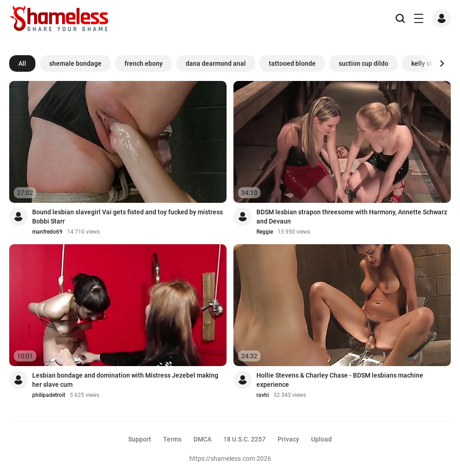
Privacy (288, 439)
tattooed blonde (292, 63)
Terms (172, 439)
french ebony (144, 63)
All (22, 63)
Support (140, 439)
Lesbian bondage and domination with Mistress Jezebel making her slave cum (125, 380)
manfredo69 (47, 232)
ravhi (263, 395)
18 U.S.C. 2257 (244, 439)
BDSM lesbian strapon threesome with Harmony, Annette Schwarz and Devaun (352, 217)
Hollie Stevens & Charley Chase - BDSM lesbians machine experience (340, 380)
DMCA (202, 439)
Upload (321, 439)
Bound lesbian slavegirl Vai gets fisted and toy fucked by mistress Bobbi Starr (128, 217)
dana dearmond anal (216, 63)
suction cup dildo (363, 63)
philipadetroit (49, 395)
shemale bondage (75, 63)
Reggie (265, 232)
